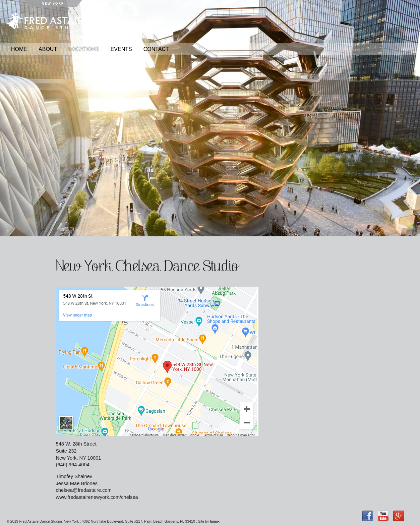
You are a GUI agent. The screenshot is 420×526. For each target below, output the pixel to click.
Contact (156, 49)
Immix (215, 521)
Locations (84, 49)
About (48, 49)
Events (121, 49)
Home (19, 49)
